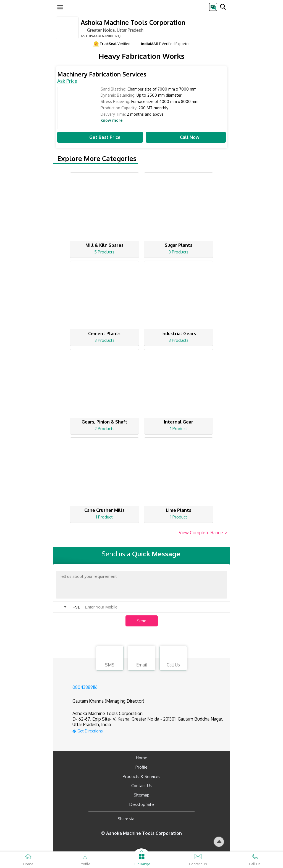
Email (141, 659)
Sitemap (142, 795)
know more (112, 120)
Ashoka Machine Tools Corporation (133, 22)
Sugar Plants (179, 245)
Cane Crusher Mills (104, 510)
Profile (141, 767)
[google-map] (148, 730)
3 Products (179, 252)
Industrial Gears (179, 334)
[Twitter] (167, 819)
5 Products (104, 252)
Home (142, 758)
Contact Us (141, 786)
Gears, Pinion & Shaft (104, 422)
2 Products (104, 429)
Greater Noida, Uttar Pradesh (112, 30)
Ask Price (67, 81)
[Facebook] (143, 819)
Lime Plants (179, 510)
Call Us (173, 659)
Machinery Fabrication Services (102, 74)
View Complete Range (203, 533)
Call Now (186, 137)
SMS (110, 659)
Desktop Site (142, 804)
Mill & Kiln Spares (104, 245)
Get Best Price (100, 137)
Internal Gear (179, 422)
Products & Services (141, 776)
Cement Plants (104, 334)
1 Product (179, 429)
